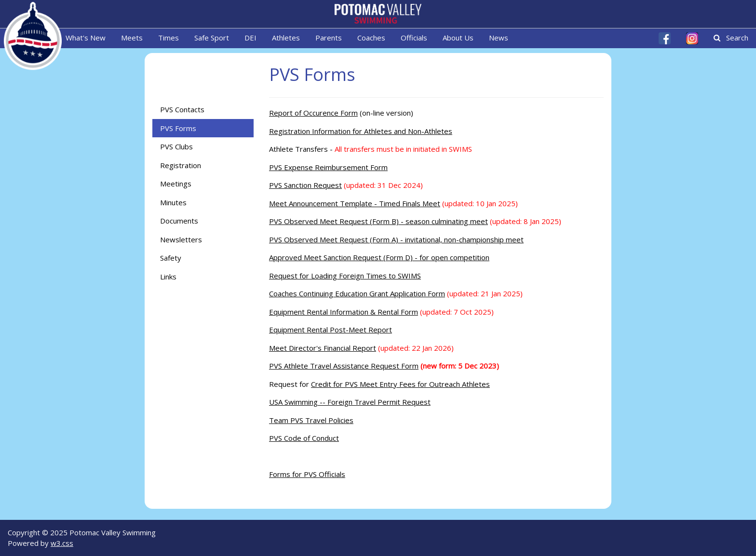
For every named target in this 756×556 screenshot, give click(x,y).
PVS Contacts (182, 109)
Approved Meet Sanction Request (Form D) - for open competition (379, 257)
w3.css (62, 543)
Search (731, 38)
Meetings (176, 184)
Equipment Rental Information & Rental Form (344, 312)
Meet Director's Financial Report (323, 348)
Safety (171, 258)
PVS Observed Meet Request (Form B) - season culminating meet (378, 221)
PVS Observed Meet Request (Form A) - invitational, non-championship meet (396, 239)
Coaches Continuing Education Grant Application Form (357, 293)
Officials (414, 38)
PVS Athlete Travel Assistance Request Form (344, 366)
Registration (181, 165)
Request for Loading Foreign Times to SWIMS (345, 276)
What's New (86, 38)
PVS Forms (178, 128)
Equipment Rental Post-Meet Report (331, 330)
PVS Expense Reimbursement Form (328, 167)
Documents (179, 221)
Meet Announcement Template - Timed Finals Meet (355, 203)
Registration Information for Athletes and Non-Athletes (361, 131)
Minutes (173, 202)
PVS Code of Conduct (304, 438)
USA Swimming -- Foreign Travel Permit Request (350, 402)
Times (169, 38)
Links (168, 277)
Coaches (371, 38)
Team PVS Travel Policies (311, 420)
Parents (329, 38)
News (499, 38)
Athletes (286, 38)
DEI (250, 38)
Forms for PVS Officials (307, 474)
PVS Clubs (176, 146)
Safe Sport (212, 38)
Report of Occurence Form (313, 113)
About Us (458, 38)
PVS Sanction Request (305, 185)
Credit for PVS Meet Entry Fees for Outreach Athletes (400, 384)
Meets (132, 38)
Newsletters (181, 239)
